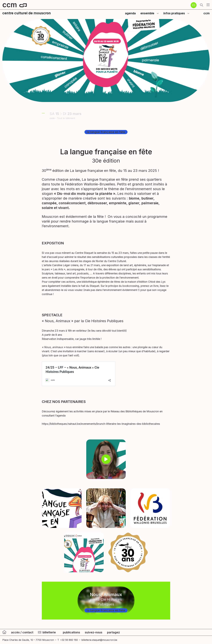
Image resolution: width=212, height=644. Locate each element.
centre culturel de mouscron (27, 13)
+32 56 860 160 (69, 640)
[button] (202, 5)
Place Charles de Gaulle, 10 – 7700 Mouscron (28, 640)
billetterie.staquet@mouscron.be (99, 640)
